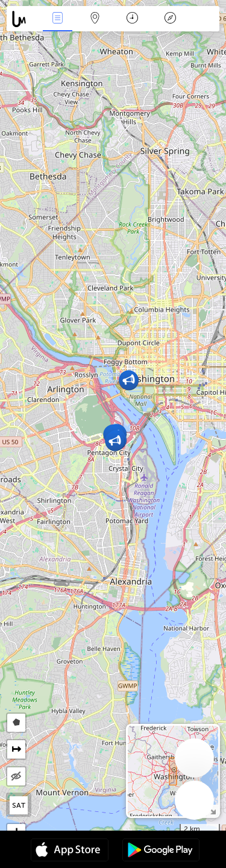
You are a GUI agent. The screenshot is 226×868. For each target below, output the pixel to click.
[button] (129, 380)
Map (95, 19)
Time (132, 19)
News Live (57, 19)
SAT (19, 805)
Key (170, 19)
